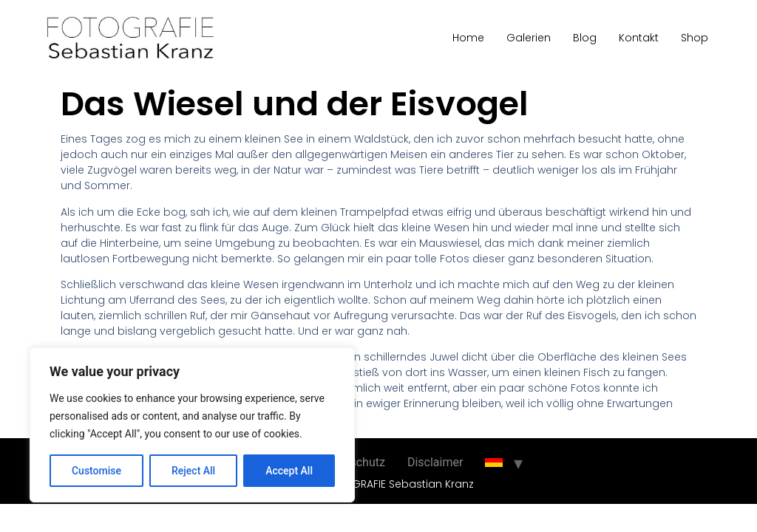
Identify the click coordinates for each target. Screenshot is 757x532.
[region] (192, 425)
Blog (585, 38)
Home (468, 38)
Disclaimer (435, 462)
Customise (96, 471)
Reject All (193, 471)
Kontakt (639, 38)
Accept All (289, 471)
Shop (695, 38)
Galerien (529, 38)
